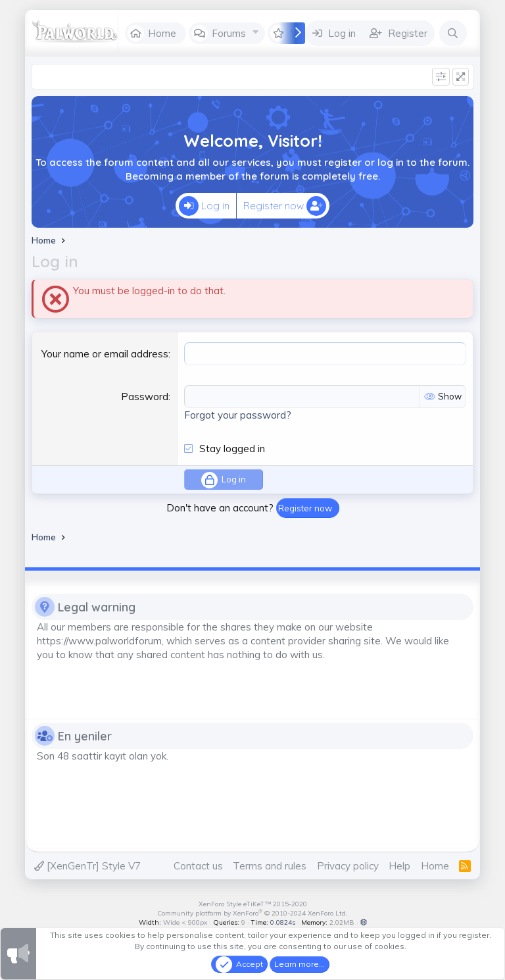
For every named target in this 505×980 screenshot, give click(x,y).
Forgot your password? (238, 415)
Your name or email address (105, 354)
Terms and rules (270, 866)
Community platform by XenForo (252, 913)
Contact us (198, 866)
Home (162, 33)
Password (145, 397)
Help (399, 866)
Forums (229, 33)
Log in (204, 206)
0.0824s (283, 922)
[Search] (453, 33)
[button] (256, 32)
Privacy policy (348, 866)
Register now (285, 206)
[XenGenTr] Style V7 (87, 866)
